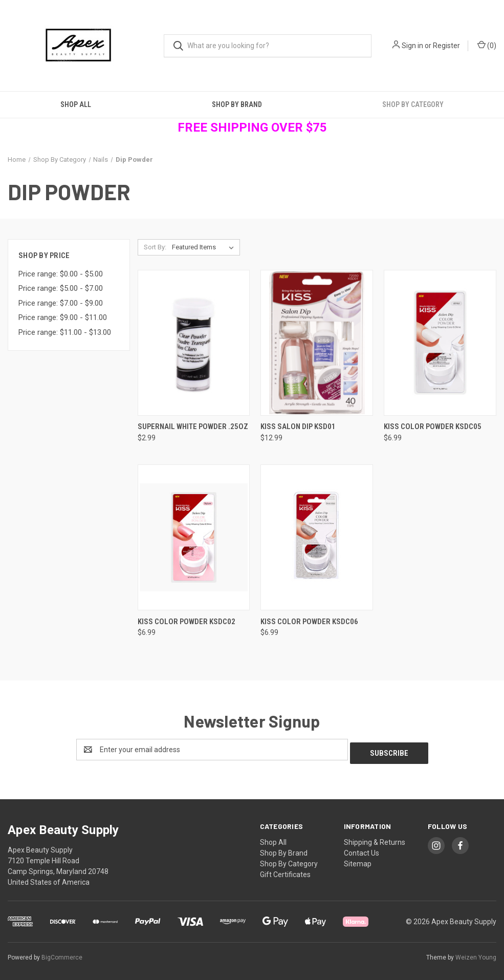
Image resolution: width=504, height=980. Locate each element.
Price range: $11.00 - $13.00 (65, 332)
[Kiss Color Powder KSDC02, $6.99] (194, 537)
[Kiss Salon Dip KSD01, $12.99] (317, 343)
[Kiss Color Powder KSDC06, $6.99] (317, 537)
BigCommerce (62, 954)
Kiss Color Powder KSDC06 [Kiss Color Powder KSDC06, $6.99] (309, 622)
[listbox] (205, 247)
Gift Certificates (285, 871)
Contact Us (361, 849)
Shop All (76, 104)
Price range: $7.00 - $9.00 (61, 303)
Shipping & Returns (375, 839)
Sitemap (358, 860)
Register (446, 46)
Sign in (412, 46)
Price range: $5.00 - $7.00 (61, 288)
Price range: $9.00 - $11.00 (63, 317)
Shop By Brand (237, 104)
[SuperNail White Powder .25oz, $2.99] (194, 343)
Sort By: (155, 247)
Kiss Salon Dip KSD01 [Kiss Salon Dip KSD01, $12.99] (298, 427)
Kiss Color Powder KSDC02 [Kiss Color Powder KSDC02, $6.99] (187, 622)
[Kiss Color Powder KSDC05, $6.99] (440, 343)
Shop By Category (289, 860)
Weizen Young (476, 954)
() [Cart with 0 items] (487, 45)
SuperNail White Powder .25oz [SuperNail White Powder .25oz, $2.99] (193, 427)
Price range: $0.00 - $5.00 (61, 274)
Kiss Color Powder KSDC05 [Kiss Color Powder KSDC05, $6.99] (433, 427)
